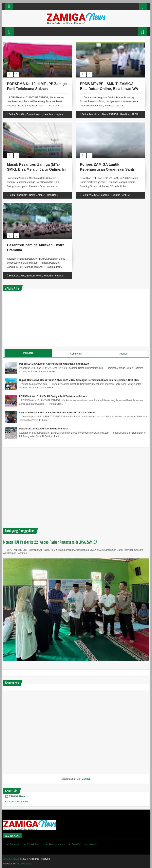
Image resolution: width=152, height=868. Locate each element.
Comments (76, 354)
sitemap (93, 844)
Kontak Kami (34, 844)
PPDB (135, 114)
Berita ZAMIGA (17, 114)
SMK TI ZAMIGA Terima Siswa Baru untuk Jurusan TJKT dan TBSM (57, 413)
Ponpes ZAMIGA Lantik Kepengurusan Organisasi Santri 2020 (108, 169)
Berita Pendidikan (91, 114)
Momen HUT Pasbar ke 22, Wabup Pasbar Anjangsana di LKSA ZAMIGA (50, 542)
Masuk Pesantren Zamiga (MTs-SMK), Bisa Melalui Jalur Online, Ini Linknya (37, 169)
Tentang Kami (56, 844)
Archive (123, 354)
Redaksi (76, 844)
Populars (28, 353)
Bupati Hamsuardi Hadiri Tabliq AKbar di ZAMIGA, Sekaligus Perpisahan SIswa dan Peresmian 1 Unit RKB (79, 380)
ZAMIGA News (17, 796)
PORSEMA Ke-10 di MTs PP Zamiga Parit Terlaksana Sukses (53, 396)
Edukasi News (34, 114)
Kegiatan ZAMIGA (120, 195)
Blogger (86, 779)
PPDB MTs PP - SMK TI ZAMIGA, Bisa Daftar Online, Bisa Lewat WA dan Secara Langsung (109, 89)
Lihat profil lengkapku (16, 802)
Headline (48, 114)
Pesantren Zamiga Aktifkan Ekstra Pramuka (44, 429)
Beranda (14, 844)
